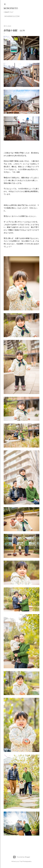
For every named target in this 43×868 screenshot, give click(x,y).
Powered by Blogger (22, 857)
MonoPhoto (11, 8)
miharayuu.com (12, 16)
